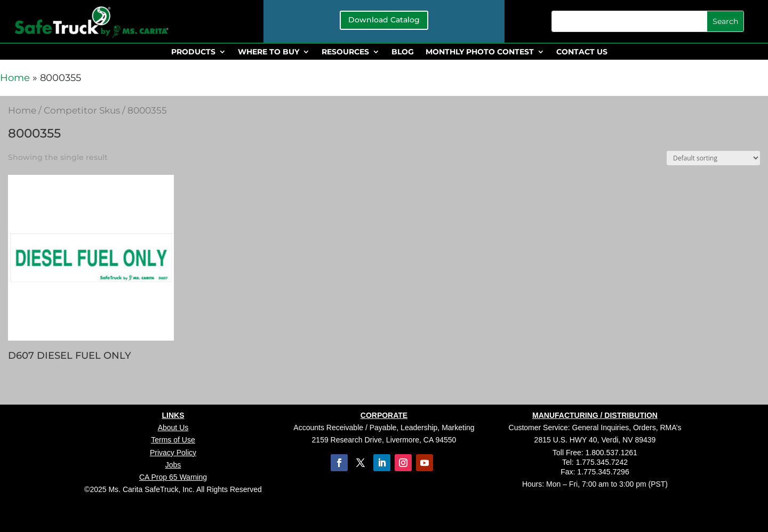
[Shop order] (713, 158)
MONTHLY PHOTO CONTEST (480, 52)
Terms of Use (173, 440)
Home (15, 78)
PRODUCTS (193, 52)
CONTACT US (582, 52)
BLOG (403, 52)
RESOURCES (345, 52)
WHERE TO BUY (269, 52)
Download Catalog (384, 20)
